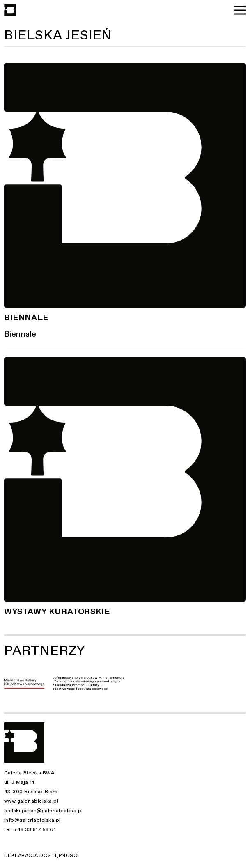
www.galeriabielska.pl (31, 801)
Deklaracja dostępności (41, 855)
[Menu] (240, 10)
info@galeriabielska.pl (32, 820)
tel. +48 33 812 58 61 (30, 829)
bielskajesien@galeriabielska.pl (44, 811)
